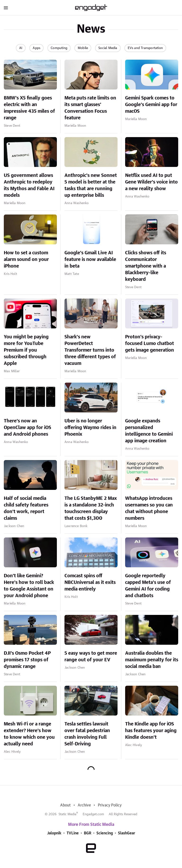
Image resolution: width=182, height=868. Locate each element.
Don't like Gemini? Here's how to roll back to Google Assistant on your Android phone (29, 586)
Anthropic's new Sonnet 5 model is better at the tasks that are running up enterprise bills (91, 185)
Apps (36, 48)
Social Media (108, 48)
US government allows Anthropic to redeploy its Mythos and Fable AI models (29, 185)
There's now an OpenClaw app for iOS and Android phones (27, 428)
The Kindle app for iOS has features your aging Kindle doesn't (151, 731)
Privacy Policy (110, 805)
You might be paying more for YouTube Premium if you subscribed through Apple (26, 350)
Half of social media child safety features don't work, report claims (26, 508)
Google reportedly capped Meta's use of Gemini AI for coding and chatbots (148, 586)
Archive (84, 805)
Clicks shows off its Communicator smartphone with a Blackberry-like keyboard (146, 266)
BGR (88, 833)
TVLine (73, 833)
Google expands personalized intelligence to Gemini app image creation (149, 431)
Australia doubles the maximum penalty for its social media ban (152, 660)
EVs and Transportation (145, 48)
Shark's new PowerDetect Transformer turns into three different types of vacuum (90, 350)
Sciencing (105, 833)
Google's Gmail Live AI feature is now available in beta (90, 260)
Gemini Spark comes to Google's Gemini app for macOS (151, 105)
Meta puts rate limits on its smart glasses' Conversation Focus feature (90, 108)
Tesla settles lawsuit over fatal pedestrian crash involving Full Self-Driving (87, 734)
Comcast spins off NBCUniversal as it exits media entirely (90, 582)
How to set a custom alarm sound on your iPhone (26, 260)
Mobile (83, 48)
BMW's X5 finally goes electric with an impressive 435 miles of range (29, 108)
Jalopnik (54, 833)
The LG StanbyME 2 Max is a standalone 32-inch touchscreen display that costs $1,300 (91, 508)
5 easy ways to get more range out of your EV (91, 657)
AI (21, 48)
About (65, 805)
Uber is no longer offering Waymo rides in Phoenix (90, 428)
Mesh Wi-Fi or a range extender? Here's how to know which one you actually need (29, 734)
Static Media (67, 814)
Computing (59, 48)
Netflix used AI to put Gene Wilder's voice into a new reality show (151, 182)
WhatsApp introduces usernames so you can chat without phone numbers (149, 508)
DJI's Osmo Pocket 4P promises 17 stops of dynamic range (27, 660)
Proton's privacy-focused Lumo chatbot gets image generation (150, 344)
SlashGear (127, 833)
